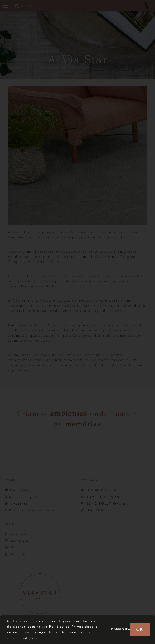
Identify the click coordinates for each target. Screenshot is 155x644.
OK (140, 630)
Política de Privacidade (72, 627)
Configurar (121, 630)
